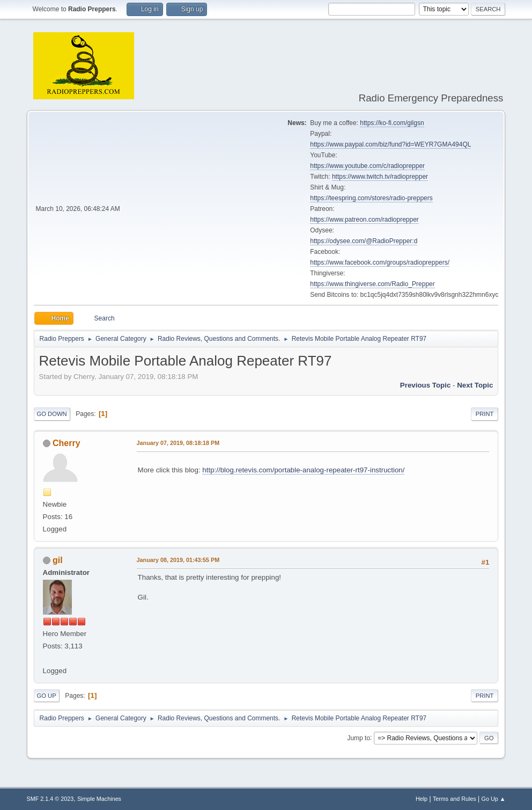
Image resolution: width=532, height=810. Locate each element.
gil (58, 560)
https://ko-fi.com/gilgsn (392, 123)
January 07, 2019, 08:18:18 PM (178, 443)
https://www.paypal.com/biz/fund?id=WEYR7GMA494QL (390, 144)
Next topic (475, 385)
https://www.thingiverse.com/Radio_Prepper (372, 284)
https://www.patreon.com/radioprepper (364, 220)
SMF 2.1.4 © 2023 (50, 799)
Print (485, 414)
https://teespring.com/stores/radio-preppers (371, 198)
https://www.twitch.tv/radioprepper (380, 177)
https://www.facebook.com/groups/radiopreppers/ (380, 262)
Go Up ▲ (494, 799)
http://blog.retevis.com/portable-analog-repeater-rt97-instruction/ (303, 470)
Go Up (47, 696)
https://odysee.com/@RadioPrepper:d (364, 241)
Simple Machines (99, 799)
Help (422, 799)
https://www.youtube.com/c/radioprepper (367, 166)
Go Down (52, 414)
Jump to (359, 738)
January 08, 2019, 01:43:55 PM (178, 560)
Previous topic (426, 385)
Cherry (66, 443)
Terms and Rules (455, 799)
